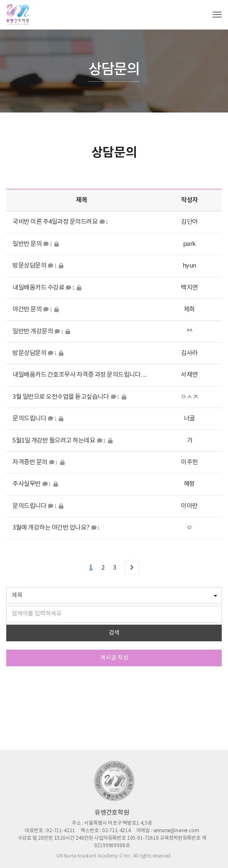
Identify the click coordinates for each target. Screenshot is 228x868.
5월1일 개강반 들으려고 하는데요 (54, 441)
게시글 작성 (114, 658)
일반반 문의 (27, 244)
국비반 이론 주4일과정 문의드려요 (55, 222)
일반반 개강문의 (33, 331)
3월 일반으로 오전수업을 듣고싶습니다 (61, 397)
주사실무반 (27, 484)
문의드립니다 (29, 419)
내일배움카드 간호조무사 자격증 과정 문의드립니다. (77, 375)
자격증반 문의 (30, 462)
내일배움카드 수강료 (38, 288)
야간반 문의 (27, 309)
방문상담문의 (29, 266)
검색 (114, 633)
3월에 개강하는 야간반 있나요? (51, 528)
